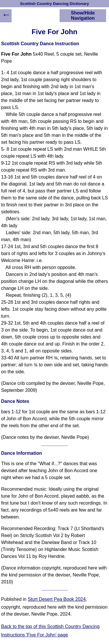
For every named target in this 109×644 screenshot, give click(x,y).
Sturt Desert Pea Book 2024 (57, 599)
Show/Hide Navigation (83, 16)
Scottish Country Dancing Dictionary (54, 4)
